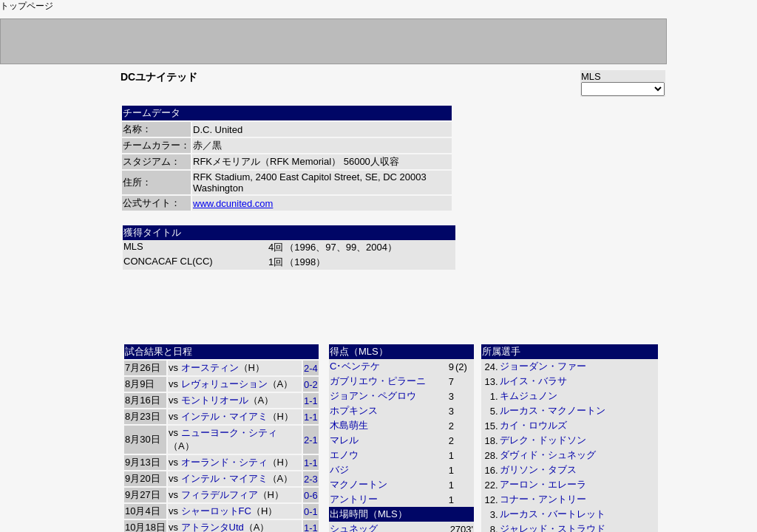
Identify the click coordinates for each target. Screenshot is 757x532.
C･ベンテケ (355, 366)
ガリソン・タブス (538, 470)
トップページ (27, 6)
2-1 (311, 440)
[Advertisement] (393, 305)
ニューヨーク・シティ (229, 433)
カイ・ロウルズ (533, 425)
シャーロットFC (216, 511)
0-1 (311, 512)
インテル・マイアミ (224, 416)
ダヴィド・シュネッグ (548, 455)
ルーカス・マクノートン (553, 410)
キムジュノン (529, 396)
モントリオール (215, 400)
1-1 (311, 401)
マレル (344, 440)
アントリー (354, 499)
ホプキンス (354, 410)
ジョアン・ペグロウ (373, 396)
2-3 (311, 479)
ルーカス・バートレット (553, 514)
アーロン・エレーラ (543, 484)
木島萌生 (349, 425)
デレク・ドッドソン (543, 440)
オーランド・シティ (224, 462)
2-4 (311, 368)
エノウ (344, 455)
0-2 (311, 385)
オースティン (210, 368)
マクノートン (359, 484)
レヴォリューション (224, 384)
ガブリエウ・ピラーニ (378, 381)
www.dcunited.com (233, 204)
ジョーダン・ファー (543, 366)
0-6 (311, 495)
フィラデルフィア (220, 495)
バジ (339, 470)
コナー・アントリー (543, 499)
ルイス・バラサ (533, 381)
